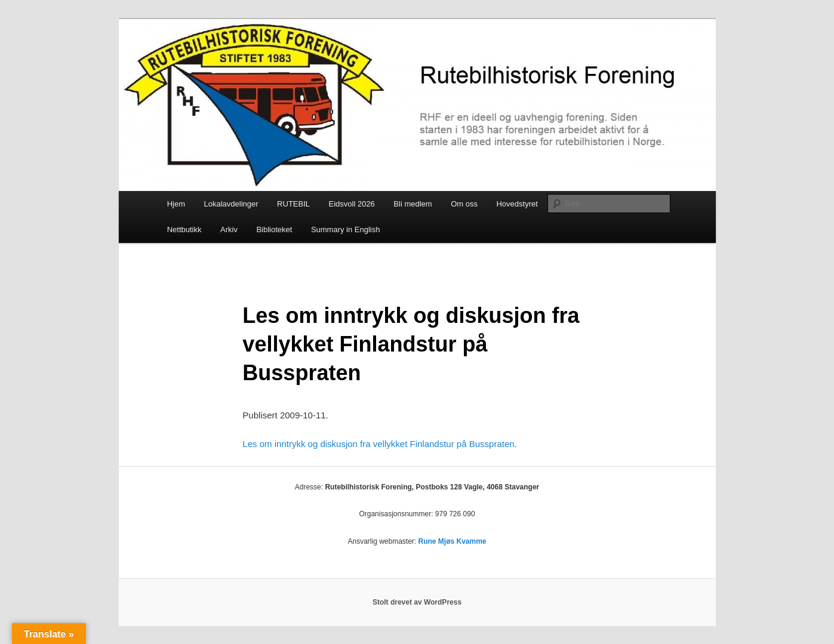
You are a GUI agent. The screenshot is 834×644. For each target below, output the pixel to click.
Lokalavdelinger (231, 204)
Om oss (464, 204)
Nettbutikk (184, 229)
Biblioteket (274, 229)
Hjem (176, 204)
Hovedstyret (517, 204)
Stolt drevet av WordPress (417, 602)
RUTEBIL (293, 204)
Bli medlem (413, 204)
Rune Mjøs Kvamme (453, 541)
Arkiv (229, 229)
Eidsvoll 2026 (352, 204)
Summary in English (346, 229)
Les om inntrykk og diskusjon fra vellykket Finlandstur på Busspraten (378, 444)
